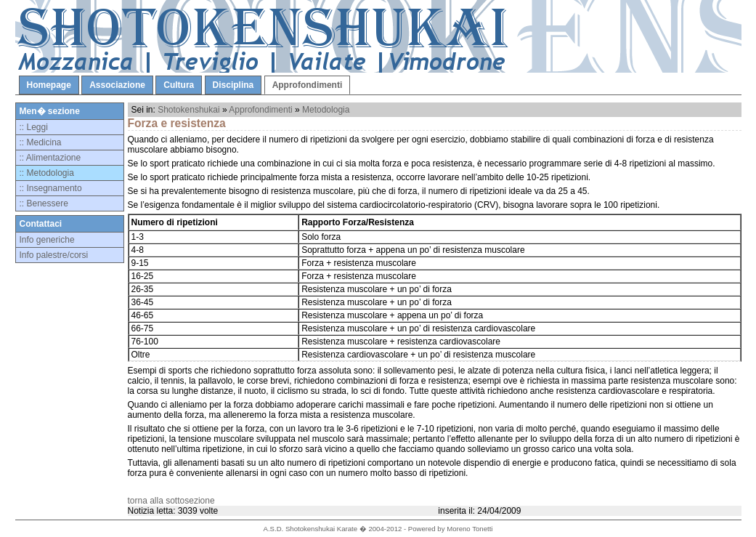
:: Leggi (34, 127)
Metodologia (326, 110)
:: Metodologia (47, 173)
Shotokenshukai (188, 110)
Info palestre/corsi (54, 255)
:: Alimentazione (50, 158)
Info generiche (47, 240)
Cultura (179, 85)
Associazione (117, 85)
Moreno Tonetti (470, 529)
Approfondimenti (308, 85)
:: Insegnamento (51, 188)
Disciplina (233, 85)
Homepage (49, 85)
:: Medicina (41, 142)
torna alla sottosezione (171, 501)
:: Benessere (44, 203)
